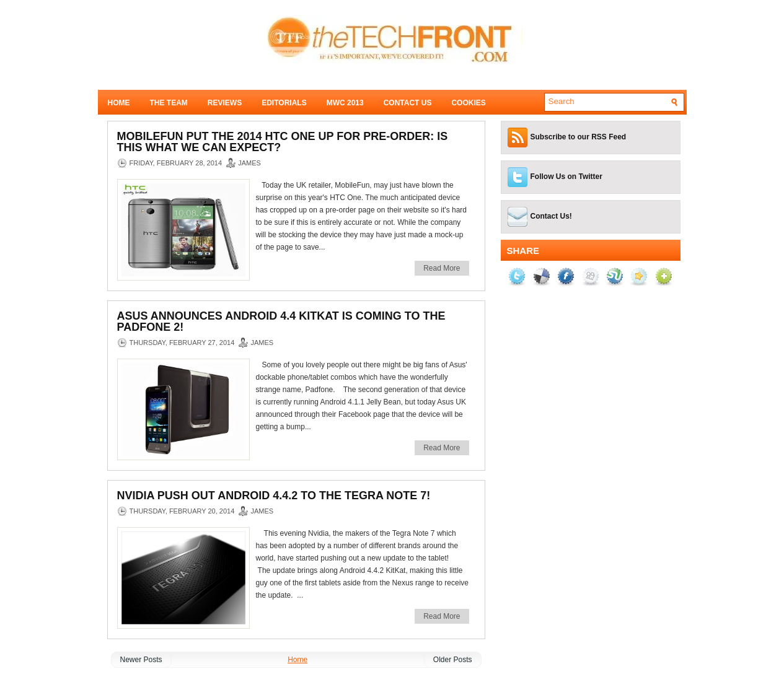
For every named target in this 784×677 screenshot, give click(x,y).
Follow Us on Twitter (566, 177)
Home (119, 103)
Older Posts (453, 660)
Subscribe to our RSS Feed (579, 137)
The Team (169, 103)
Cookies (468, 103)
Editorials (284, 103)
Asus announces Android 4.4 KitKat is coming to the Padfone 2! (281, 321)
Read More (442, 268)
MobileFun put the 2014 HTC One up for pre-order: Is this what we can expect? (283, 142)
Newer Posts (141, 660)
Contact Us (408, 103)
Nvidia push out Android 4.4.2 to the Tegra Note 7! (274, 496)
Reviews (225, 103)
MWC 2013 (345, 103)
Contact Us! (551, 216)
